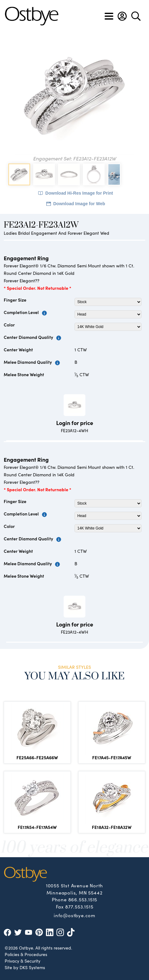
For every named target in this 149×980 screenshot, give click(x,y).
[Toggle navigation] (109, 16)
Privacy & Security (23, 961)
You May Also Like (75, 676)
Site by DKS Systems (25, 967)
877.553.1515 (79, 906)
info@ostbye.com (74, 915)
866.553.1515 (83, 899)
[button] (122, 16)
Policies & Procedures (26, 954)
